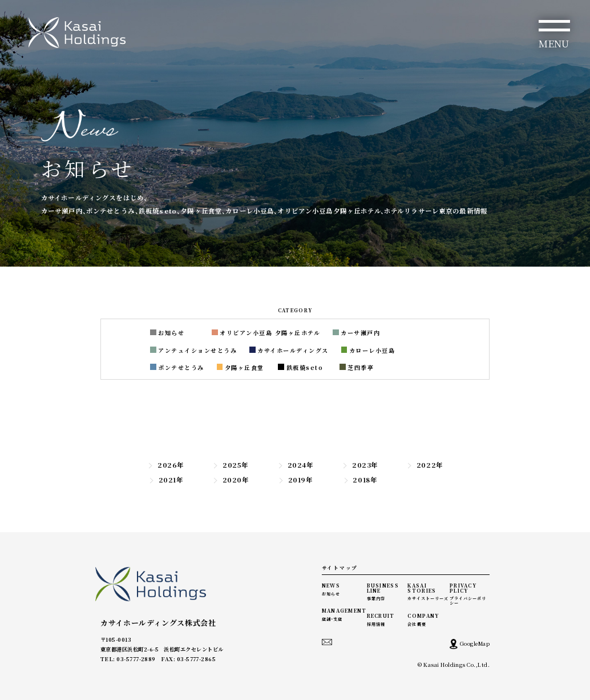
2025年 (230, 465)
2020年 (231, 480)
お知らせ (167, 333)
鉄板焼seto (300, 367)
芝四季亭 (357, 367)
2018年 (360, 480)
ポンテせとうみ (177, 367)
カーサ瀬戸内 (356, 333)
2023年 (360, 465)
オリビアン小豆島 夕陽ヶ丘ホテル (266, 333)
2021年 (166, 480)
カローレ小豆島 (368, 350)
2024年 (295, 465)
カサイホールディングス (289, 350)
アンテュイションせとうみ (193, 350)
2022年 (425, 465)
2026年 (165, 465)
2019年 (295, 480)
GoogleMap (470, 644)
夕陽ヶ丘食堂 (241, 367)
